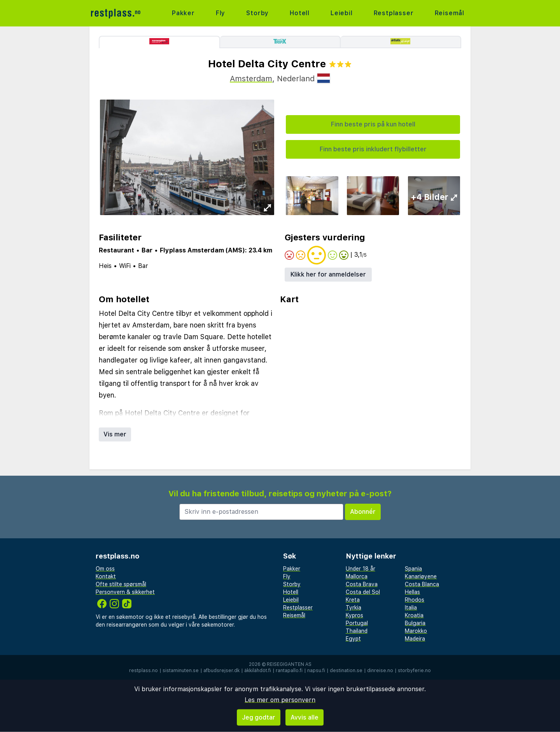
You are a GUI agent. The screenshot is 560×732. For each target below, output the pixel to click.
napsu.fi (316, 671)
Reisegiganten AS (289, 664)
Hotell (300, 13)
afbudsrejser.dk (221, 671)
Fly (220, 13)
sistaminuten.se (181, 671)
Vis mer (115, 434)
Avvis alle (304, 717)
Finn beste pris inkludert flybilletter (373, 149)
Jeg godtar (259, 717)
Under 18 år (360, 569)
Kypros (354, 615)
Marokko (416, 631)
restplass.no (143, 671)
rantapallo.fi (289, 671)
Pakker (183, 13)
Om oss (105, 569)
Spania (413, 569)
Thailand (357, 631)
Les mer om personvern (280, 700)
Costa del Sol (363, 592)
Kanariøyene (421, 576)
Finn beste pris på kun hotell (373, 124)
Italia (411, 608)
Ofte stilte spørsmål (121, 584)
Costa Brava (362, 584)
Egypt (353, 639)
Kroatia (414, 615)
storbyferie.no (414, 671)
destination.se (346, 671)
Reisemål (450, 13)
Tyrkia (353, 608)
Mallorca (357, 576)
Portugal (357, 623)
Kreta (353, 600)
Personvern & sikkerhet (125, 592)
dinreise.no (380, 671)
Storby (257, 13)
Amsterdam (251, 79)
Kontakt (106, 576)
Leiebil (342, 13)
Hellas (412, 592)
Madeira (415, 639)
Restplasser (394, 13)
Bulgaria (415, 623)
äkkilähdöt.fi (258, 671)
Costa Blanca (422, 584)
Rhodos (415, 600)
